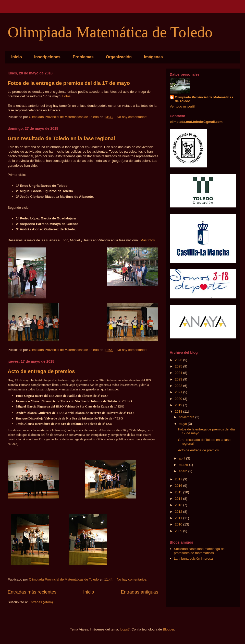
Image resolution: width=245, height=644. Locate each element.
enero (184, 471)
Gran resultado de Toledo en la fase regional (61, 138)
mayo (183, 424)
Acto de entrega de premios (41, 371)
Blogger (168, 629)
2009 (179, 531)
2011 (179, 518)
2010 (179, 524)
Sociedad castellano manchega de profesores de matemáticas (199, 551)
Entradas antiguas (139, 592)
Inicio (17, 57)
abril (182, 458)
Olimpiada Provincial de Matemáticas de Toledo (204, 99)
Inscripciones (47, 57)
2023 (179, 379)
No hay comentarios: (133, 117)
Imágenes (153, 57)
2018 (179, 411)
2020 (179, 399)
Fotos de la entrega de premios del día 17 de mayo (69, 83)
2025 (179, 366)
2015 (179, 492)
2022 (179, 386)
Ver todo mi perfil (182, 106)
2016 (179, 486)
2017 (179, 479)
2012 (179, 512)
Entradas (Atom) (41, 602)
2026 (179, 360)
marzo (184, 465)
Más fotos (148, 240)
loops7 (125, 629)
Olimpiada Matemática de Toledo (110, 32)
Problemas (83, 57)
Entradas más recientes (32, 592)
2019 (179, 405)
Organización (119, 57)
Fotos (66, 96)
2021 (179, 392)
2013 (179, 505)
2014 (179, 499)
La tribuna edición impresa (193, 558)
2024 (179, 373)
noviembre (187, 417)
